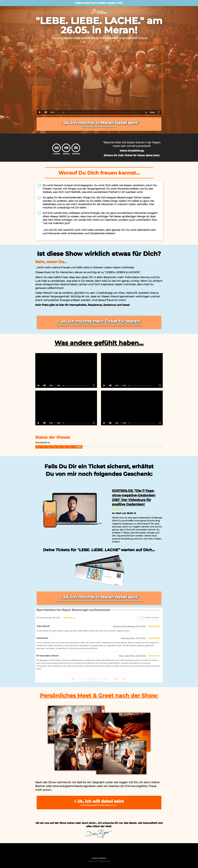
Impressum (93, 861)
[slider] (102, 112)
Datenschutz (104, 861)
